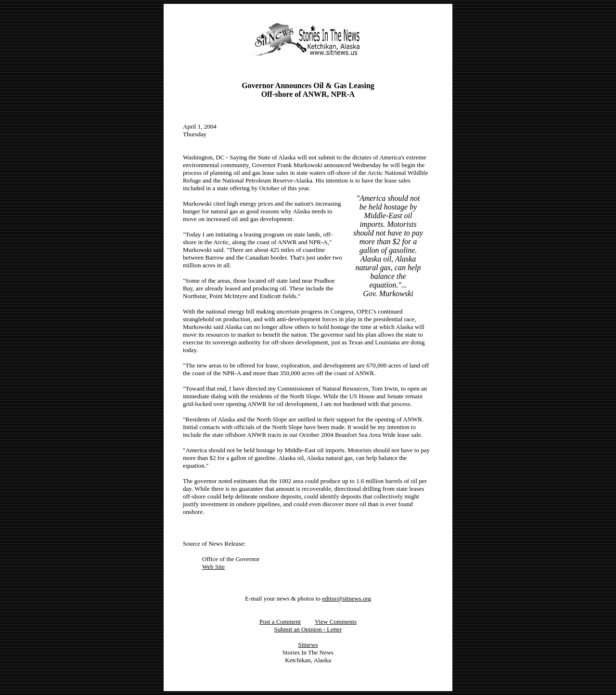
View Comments (336, 622)
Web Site (213, 567)
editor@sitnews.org (346, 598)
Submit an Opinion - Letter (308, 629)
